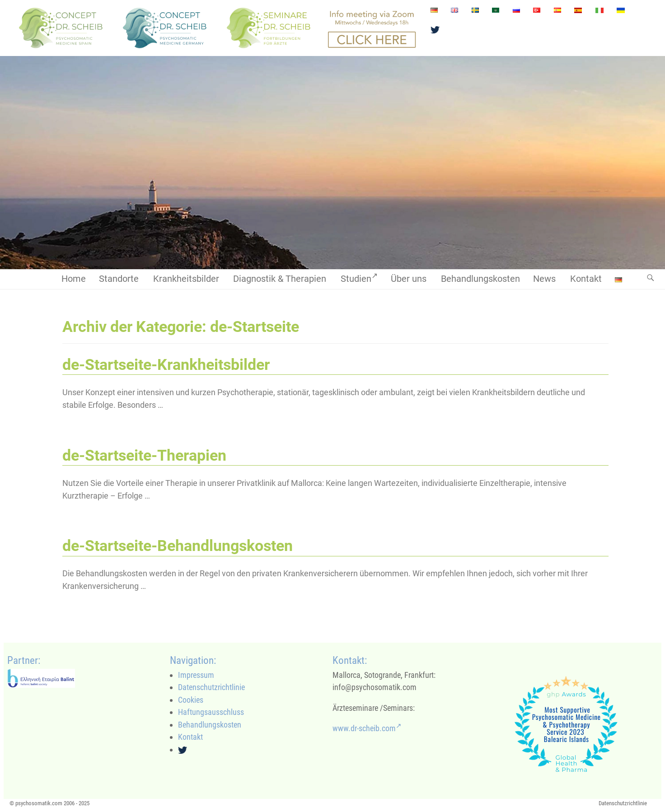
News (544, 279)
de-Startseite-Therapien (144, 455)
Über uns (409, 279)
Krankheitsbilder (186, 279)
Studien (359, 278)
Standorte (119, 279)
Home (74, 279)
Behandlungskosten (480, 279)
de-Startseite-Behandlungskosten (178, 546)
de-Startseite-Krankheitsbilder (166, 365)
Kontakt (586, 279)
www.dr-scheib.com (367, 728)
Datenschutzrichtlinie (211, 687)
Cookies (191, 700)
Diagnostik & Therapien (280, 279)
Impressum (196, 675)
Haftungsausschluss (211, 712)
